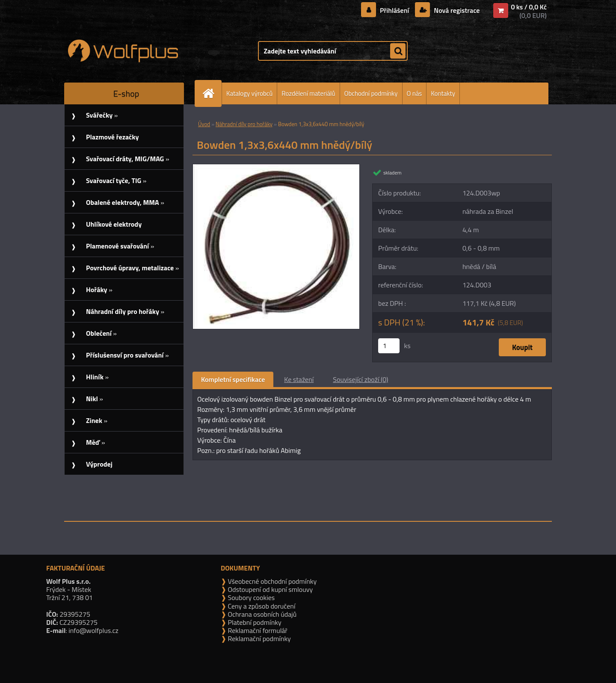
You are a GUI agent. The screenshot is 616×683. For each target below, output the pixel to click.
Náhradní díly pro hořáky (244, 124)
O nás (415, 93)
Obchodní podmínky (371, 93)
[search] (398, 51)
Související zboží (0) (360, 379)
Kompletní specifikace (233, 379)
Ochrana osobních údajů (261, 614)
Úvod (204, 124)
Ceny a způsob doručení (261, 606)
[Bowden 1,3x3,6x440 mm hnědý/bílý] (276, 168)
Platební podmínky (254, 622)
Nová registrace (456, 10)
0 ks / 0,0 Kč (529, 7)
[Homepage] (212, 93)
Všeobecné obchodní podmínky (271, 581)
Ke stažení (299, 379)
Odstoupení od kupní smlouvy (269, 589)
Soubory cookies (250, 597)
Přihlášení (395, 10)
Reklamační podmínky (259, 639)
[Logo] (123, 51)
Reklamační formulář (257, 630)
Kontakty (443, 93)
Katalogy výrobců (249, 93)
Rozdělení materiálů (308, 93)
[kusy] (389, 346)
